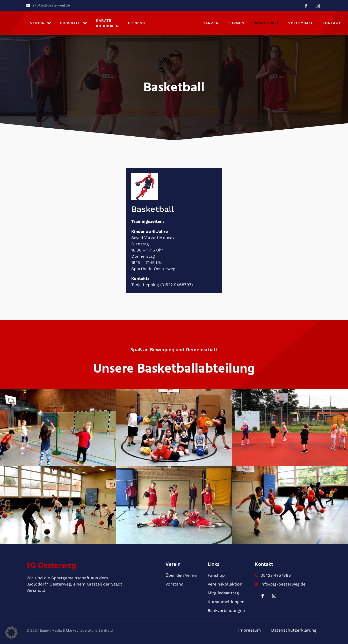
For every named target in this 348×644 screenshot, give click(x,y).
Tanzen (211, 23)
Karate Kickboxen (107, 23)
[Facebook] (306, 6)
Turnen (236, 23)
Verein (41, 23)
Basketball (266, 23)
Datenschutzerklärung (294, 630)
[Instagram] (318, 6)
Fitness (136, 23)
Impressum (249, 630)
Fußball (73, 23)
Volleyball (301, 23)
